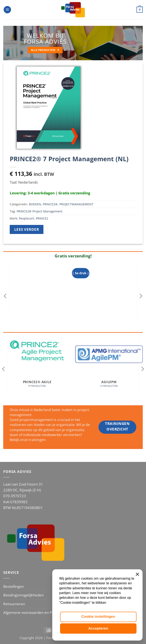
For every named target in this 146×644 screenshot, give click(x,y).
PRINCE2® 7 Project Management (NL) (69, 159)
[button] (7, 10)
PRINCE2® (50, 204)
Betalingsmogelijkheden (23, 595)
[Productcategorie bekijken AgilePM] (109, 367)
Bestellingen (14, 586)
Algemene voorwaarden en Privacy (32, 612)
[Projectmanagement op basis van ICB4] (108, 296)
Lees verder (27, 229)
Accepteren (98, 628)
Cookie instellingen (98, 617)
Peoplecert (26, 218)
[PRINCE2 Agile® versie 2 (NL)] (38, 296)
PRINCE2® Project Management (40, 211)
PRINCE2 (42, 218)
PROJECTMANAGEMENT (76, 204)
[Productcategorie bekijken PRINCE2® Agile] (37, 367)
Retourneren (14, 604)
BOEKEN (35, 204)
